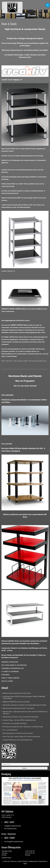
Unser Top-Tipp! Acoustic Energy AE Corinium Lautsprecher (22, 737)
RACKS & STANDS (7, 681)
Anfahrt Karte (6, 858)
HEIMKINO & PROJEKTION (10, 662)
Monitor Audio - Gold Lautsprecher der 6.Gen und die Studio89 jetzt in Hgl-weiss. (25, 713)
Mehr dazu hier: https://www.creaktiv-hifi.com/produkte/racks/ (24, 361)
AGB (25, 864)
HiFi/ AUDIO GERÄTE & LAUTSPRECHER (14, 665)
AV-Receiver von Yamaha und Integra (15, 724)
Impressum (43, 861)
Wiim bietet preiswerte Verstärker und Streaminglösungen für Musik (25, 705)
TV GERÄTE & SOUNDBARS (10, 672)
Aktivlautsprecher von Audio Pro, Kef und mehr (18, 733)
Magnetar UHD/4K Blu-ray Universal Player (16, 702)
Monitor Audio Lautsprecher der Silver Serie (17, 693)
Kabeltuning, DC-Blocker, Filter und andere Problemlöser (21, 717)
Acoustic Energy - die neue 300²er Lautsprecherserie (19, 720)
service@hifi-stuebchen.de (14, 842)
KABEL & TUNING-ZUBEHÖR (10, 678)
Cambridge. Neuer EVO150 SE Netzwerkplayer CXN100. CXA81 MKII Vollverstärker (24, 698)
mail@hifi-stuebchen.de (13, 826)
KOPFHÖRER (5, 675)
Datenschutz (33, 861)
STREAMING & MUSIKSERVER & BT (13, 669)
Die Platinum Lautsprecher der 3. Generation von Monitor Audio (23, 727)
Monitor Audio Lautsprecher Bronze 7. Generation (19, 708)
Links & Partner (23, 861)
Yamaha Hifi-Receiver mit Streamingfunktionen (18, 740)
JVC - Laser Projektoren (10, 730)
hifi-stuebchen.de (10, 829)
